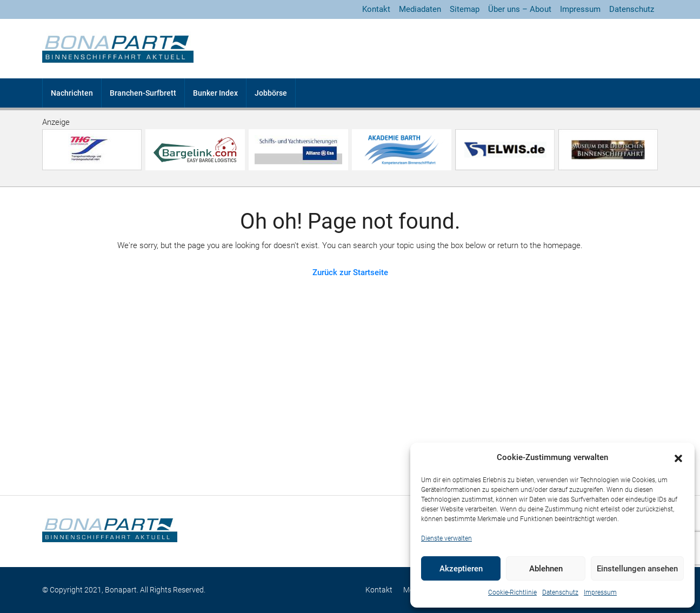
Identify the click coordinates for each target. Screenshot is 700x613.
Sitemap (465, 9)
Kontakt (376, 9)
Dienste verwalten (446, 538)
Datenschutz (560, 592)
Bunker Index (215, 93)
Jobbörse (271, 93)
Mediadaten (420, 9)
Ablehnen (546, 569)
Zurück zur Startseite (350, 272)
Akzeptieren (461, 569)
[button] (678, 458)
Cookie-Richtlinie (512, 592)
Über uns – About (520, 9)
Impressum (600, 592)
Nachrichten (72, 93)
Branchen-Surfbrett (143, 93)
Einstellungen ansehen (637, 569)
